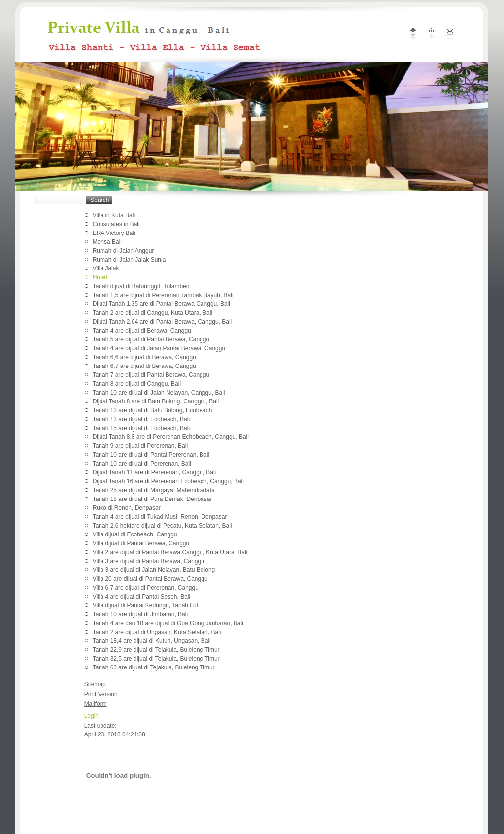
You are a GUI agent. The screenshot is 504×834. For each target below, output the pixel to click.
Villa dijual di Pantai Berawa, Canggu (141, 543)
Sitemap (95, 684)
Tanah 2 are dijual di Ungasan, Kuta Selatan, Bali (157, 632)
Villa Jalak (106, 268)
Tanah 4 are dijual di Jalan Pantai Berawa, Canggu (159, 348)
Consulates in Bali (116, 224)
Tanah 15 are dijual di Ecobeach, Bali (141, 428)
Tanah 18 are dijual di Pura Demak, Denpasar (152, 499)
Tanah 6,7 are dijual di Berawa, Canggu (144, 366)
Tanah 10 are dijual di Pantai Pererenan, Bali (151, 455)
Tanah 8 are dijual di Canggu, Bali (137, 384)
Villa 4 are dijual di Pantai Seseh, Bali (142, 597)
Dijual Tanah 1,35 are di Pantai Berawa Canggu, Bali (161, 304)
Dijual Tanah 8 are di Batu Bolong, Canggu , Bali (156, 401)
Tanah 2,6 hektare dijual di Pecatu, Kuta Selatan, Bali (162, 526)
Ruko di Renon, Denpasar (127, 508)
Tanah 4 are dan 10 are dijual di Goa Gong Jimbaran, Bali (168, 623)
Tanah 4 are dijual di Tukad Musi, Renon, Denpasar (160, 517)
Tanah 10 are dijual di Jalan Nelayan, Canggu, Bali (159, 393)
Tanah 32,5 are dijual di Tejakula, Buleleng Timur (156, 659)
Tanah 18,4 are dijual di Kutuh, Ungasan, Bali (152, 641)
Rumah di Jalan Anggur (123, 251)
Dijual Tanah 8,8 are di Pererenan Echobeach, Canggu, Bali (171, 437)
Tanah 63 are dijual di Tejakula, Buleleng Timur (154, 667)
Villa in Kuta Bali (114, 215)
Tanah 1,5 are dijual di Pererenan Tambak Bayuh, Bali (163, 295)
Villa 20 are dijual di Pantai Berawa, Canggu (150, 579)
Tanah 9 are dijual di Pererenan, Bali (140, 446)
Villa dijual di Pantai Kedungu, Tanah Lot (145, 605)
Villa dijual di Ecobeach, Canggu (135, 534)
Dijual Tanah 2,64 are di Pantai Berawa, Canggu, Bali (162, 322)
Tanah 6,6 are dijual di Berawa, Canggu (144, 357)
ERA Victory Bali (114, 233)
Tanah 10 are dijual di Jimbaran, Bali (140, 614)
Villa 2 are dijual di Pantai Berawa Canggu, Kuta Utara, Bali (170, 552)
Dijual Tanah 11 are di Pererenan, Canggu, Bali (154, 472)
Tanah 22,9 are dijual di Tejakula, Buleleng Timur (156, 650)
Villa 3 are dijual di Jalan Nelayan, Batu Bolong (154, 570)
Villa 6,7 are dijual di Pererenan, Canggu (146, 588)
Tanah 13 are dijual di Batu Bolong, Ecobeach (152, 410)
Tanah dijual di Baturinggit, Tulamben (141, 286)
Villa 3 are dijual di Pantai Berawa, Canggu (149, 561)
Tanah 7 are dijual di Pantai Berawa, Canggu (151, 375)
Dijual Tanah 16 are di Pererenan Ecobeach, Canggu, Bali (168, 481)
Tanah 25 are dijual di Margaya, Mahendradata (154, 490)
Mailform (96, 704)
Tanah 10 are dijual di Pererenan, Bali (142, 464)
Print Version (101, 694)
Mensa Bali (107, 242)
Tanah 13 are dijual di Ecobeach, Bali (141, 419)
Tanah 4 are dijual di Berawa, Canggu (142, 331)
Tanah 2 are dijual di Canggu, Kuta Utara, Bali (153, 313)
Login (91, 716)
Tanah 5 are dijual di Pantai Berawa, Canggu (151, 339)
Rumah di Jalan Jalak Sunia (129, 260)
